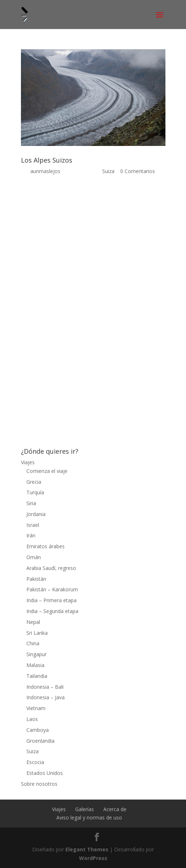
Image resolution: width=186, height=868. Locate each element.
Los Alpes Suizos (47, 160)
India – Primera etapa (51, 600)
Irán (31, 535)
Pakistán (36, 579)
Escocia (35, 762)
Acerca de (115, 809)
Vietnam (36, 708)
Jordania (36, 514)
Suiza (108, 171)
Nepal (33, 622)
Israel (33, 525)
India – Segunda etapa (52, 611)
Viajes (28, 462)
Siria (31, 503)
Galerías (85, 809)
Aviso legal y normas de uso (89, 817)
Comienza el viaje (47, 471)
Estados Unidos (45, 773)
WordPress (93, 858)
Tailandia (37, 676)
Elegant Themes (87, 849)
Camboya (38, 730)
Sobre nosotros (39, 784)
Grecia (34, 482)
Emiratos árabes (46, 546)
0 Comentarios (138, 171)
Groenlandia (40, 741)
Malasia (35, 665)
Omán (34, 557)
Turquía (35, 492)
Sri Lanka (37, 633)
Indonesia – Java (46, 697)
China (33, 643)
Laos (32, 719)
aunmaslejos (45, 171)
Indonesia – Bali (45, 687)
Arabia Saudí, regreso (51, 568)
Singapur (36, 654)
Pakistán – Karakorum (52, 589)
